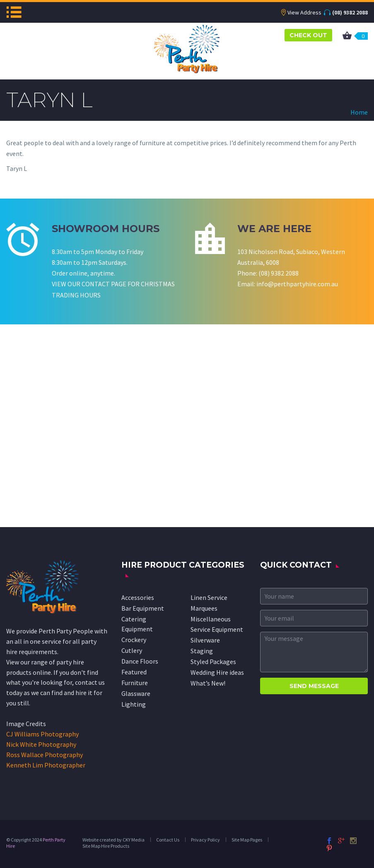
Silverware (205, 640)
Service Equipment (217, 629)
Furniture (135, 683)
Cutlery (132, 650)
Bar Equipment (143, 608)
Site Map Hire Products (106, 846)
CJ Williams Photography (42, 734)
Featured (134, 672)
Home (359, 112)
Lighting (134, 704)
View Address (304, 12)
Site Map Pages (247, 840)
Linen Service (209, 597)
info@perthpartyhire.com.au (297, 284)
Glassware (136, 693)
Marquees (204, 608)
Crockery (134, 640)
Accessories (138, 597)
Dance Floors (140, 661)
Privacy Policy (205, 840)
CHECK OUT (308, 35)
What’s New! (208, 683)
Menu (14, 12)
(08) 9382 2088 (350, 12)
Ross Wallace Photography (45, 755)
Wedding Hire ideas (217, 672)
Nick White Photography (41, 744)
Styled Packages (213, 662)
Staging (202, 651)
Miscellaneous (211, 619)
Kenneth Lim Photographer (46, 765)
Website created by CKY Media (113, 840)
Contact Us (168, 840)
